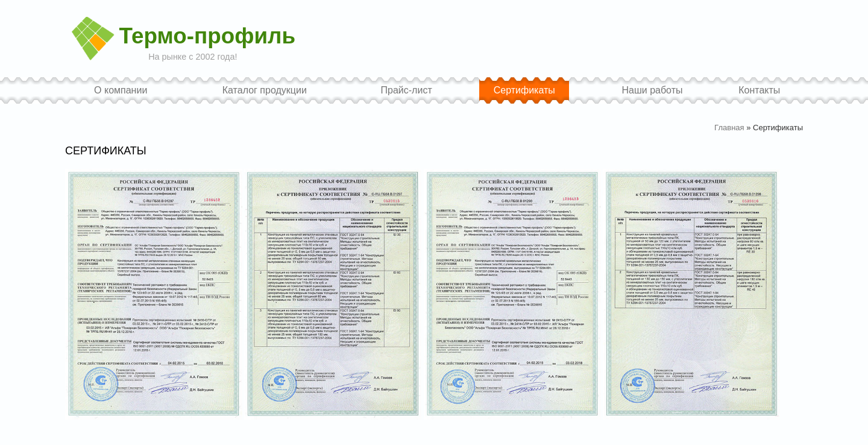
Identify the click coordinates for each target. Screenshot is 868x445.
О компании (121, 90)
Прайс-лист (407, 90)
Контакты (759, 90)
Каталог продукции (265, 90)
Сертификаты (524, 90)
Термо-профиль (207, 36)
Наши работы (652, 90)
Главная (729, 128)
